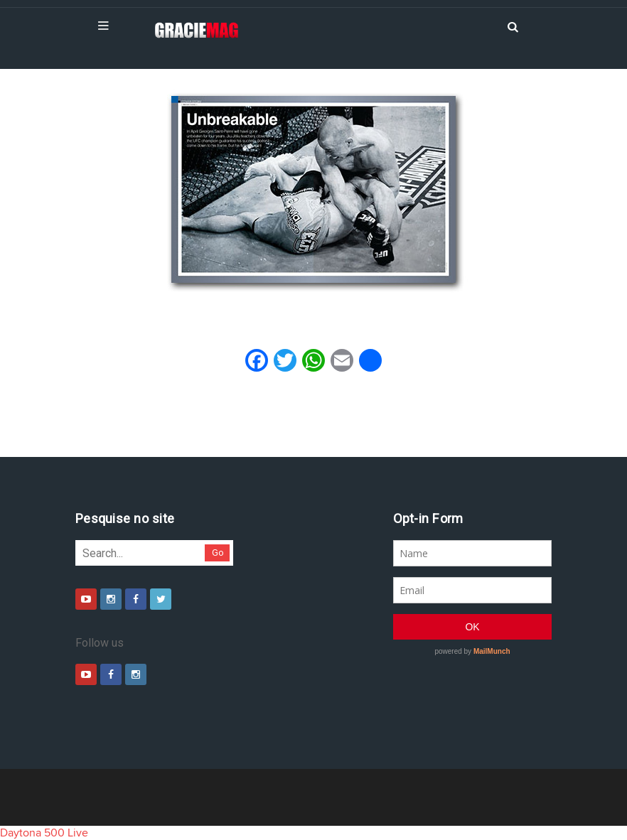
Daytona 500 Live (44, 833)
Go (218, 553)
